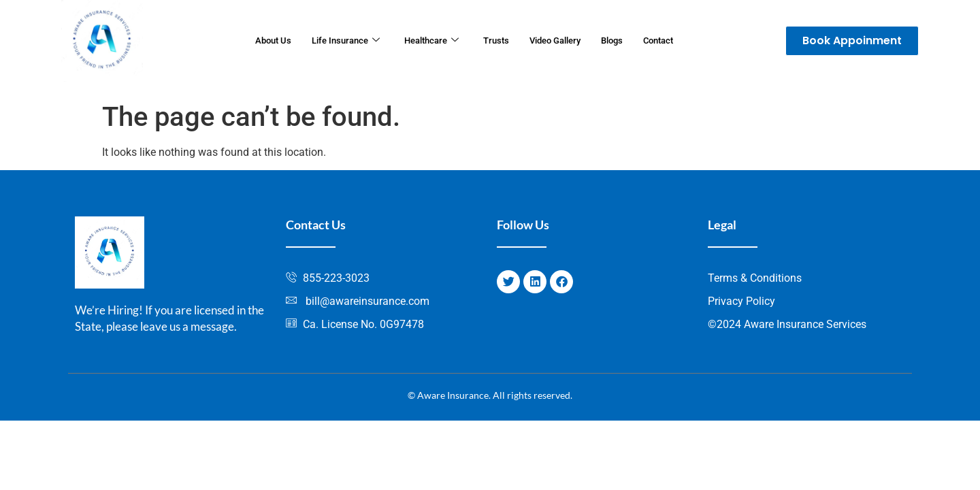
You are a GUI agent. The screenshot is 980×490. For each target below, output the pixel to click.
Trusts (496, 41)
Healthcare (427, 41)
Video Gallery (561, 41)
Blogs (625, 41)
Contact (677, 41)
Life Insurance (334, 41)
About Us (255, 41)
